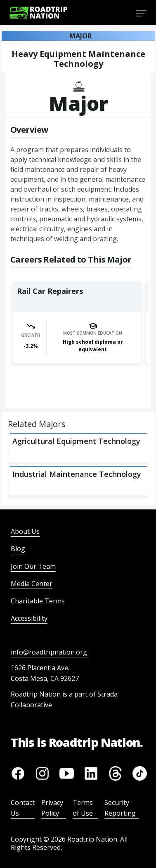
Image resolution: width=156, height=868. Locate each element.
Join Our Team (33, 566)
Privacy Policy (52, 808)
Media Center (32, 584)
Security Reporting (120, 808)
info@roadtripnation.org (49, 652)
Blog (18, 549)
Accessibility (29, 618)
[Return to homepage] (38, 13)
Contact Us (23, 808)
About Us (25, 531)
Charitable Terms (38, 601)
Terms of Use (83, 808)
